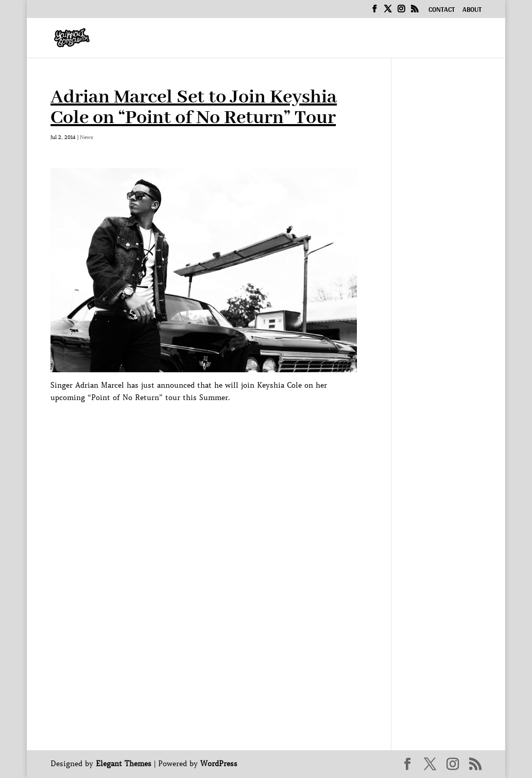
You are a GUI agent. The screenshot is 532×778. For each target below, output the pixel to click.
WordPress (219, 764)
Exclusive (393, 39)
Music (204, 39)
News (449, 39)
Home (166, 39)
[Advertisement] (238, 427)
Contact (442, 11)
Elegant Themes (124, 764)
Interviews (264, 39)
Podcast (331, 39)
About (472, 11)
